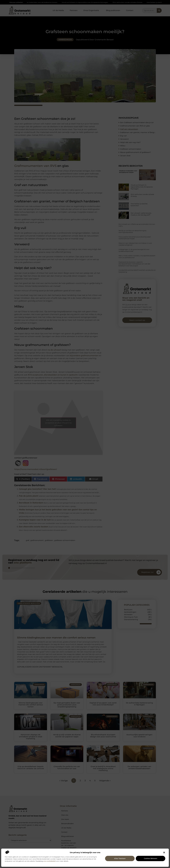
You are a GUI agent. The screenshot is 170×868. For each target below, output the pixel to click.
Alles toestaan (120, 858)
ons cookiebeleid (49, 861)
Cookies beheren (151, 858)
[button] (164, 852)
